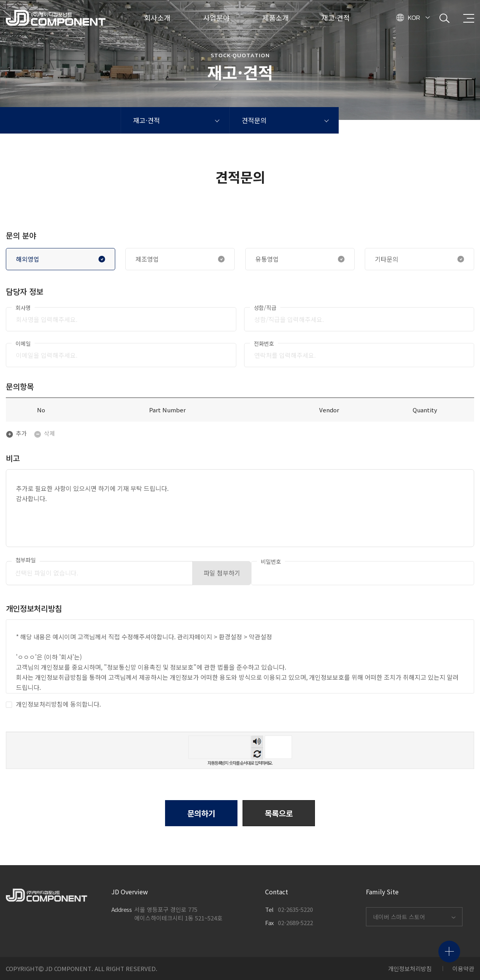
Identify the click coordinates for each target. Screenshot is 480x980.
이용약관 (463, 969)
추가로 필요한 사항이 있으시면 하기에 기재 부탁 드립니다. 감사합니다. (240, 508)
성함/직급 (265, 308)
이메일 (23, 343)
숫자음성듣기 (257, 742)
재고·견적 (147, 120)
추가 (16, 433)
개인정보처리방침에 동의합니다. (53, 704)
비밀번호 (271, 561)
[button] (279, 813)
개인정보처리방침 (410, 969)
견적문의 (254, 120)
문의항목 (20, 387)
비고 (13, 458)
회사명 (23, 308)
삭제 (44, 433)
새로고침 (257, 754)
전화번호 (264, 343)
